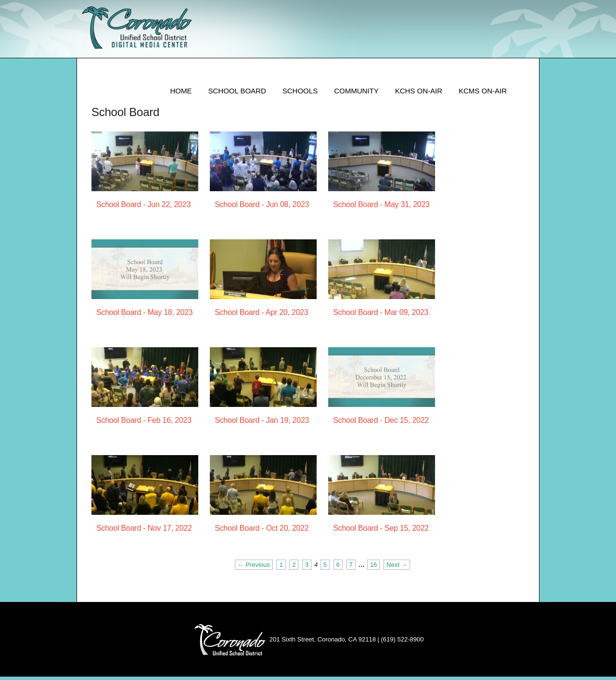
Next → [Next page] (397, 568)
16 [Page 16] (373, 568)
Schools (300, 94)
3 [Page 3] (307, 568)
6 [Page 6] (338, 568)
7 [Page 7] (351, 568)
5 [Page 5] (325, 568)
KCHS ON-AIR (419, 94)
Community (356, 94)
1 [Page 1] (281, 568)
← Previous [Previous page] (254, 568)
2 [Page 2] (294, 568)
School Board (237, 94)
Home (181, 94)
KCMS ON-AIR (483, 94)
